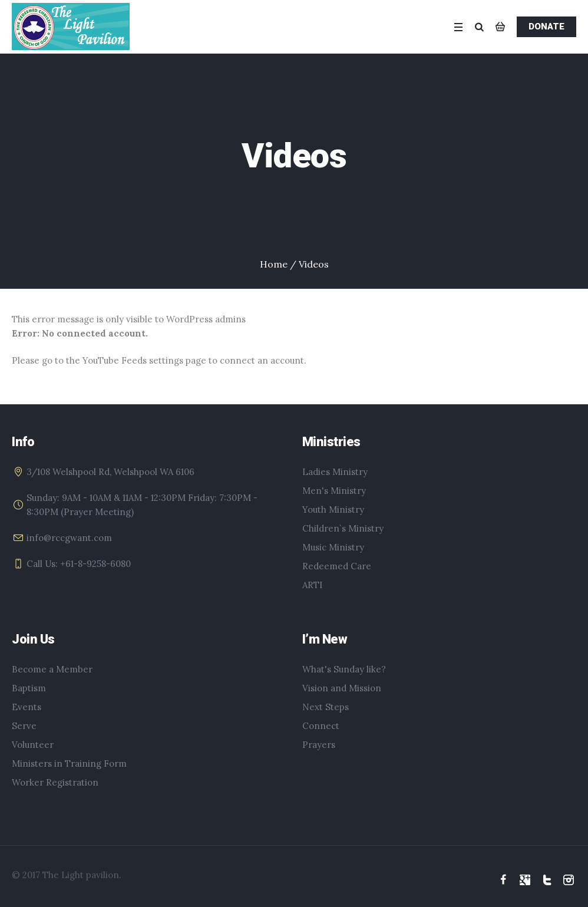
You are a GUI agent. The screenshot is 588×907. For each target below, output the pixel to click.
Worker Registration (55, 782)
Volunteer (33, 745)
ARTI (312, 585)
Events (27, 707)
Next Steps (326, 707)
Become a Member (52, 669)
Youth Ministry (333, 509)
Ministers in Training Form (69, 763)
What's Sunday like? (344, 669)
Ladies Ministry (335, 472)
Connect (321, 726)
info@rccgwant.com (69, 538)
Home (274, 264)
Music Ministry (333, 547)
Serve (24, 726)
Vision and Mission (342, 688)
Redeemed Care (337, 566)
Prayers (319, 745)
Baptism (29, 688)
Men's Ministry (334, 491)
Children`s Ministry (343, 528)
